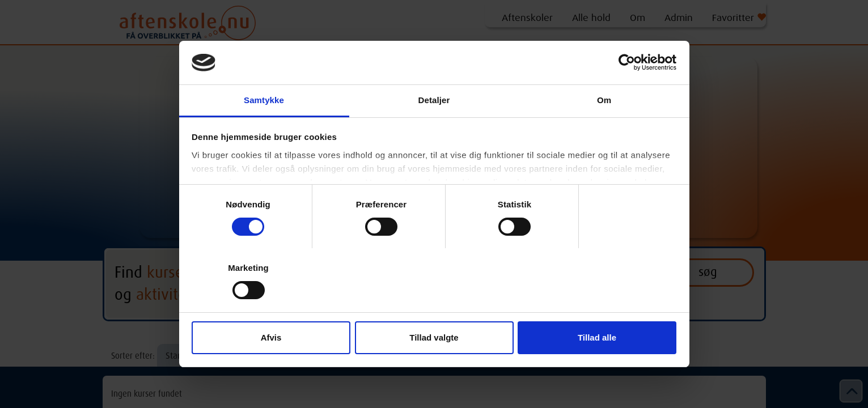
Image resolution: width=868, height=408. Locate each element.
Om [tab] (604, 100)
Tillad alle (597, 337)
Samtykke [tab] (264, 100)
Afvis (271, 337)
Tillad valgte (434, 337)
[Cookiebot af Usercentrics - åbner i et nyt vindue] (627, 62)
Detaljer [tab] (434, 100)
